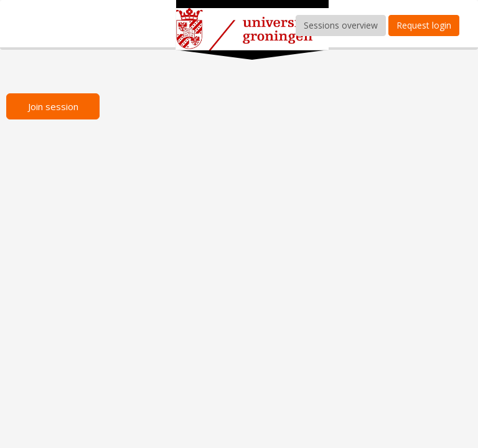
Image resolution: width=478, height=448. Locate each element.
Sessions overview (341, 25)
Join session (53, 106)
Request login (424, 25)
